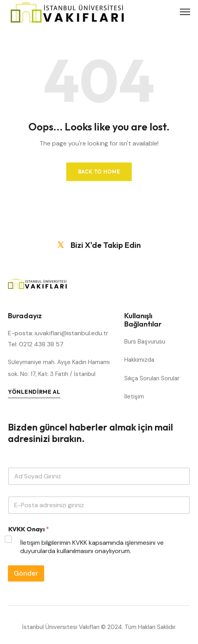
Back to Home (99, 172)
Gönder (26, 573)
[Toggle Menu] (185, 12)
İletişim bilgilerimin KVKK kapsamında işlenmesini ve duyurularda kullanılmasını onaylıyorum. (92, 547)
